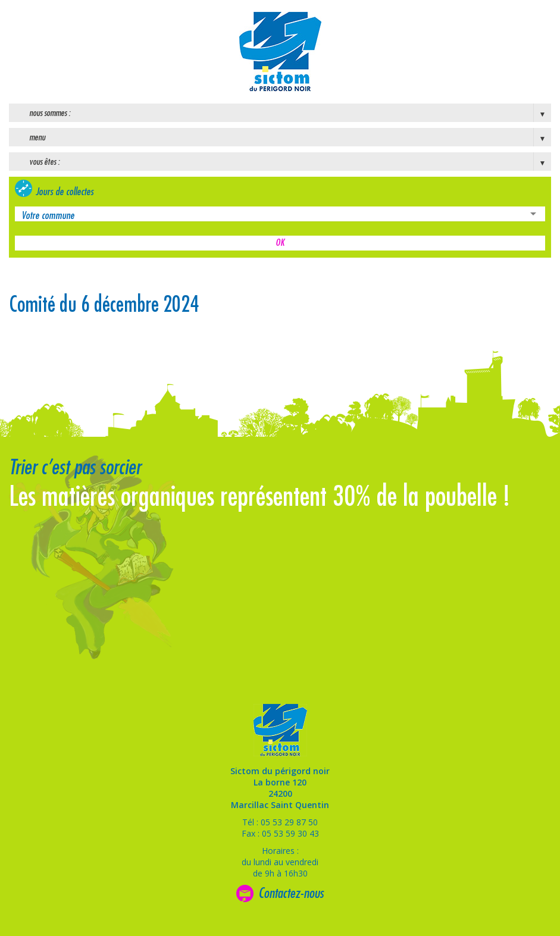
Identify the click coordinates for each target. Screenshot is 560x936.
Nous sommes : (50, 113)
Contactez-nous (291, 893)
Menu (37, 137)
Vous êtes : (44, 162)
